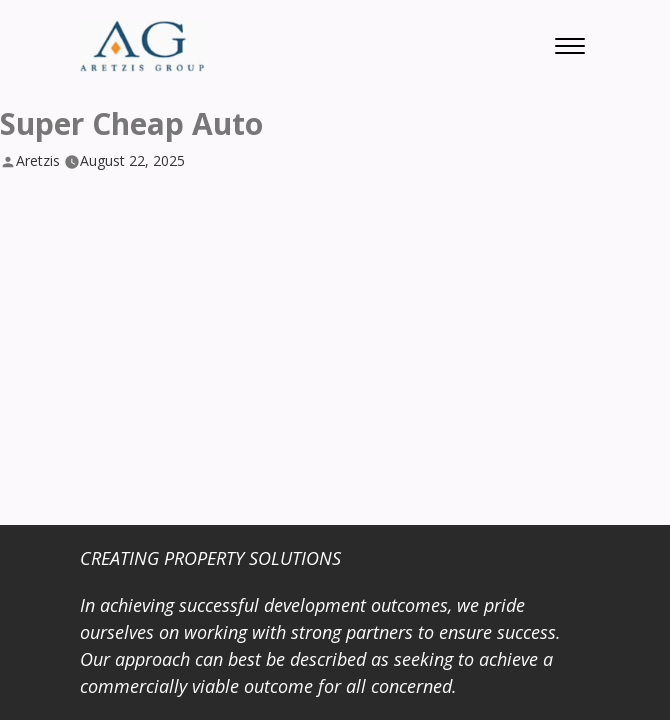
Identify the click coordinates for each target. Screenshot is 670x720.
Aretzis (38, 160)
